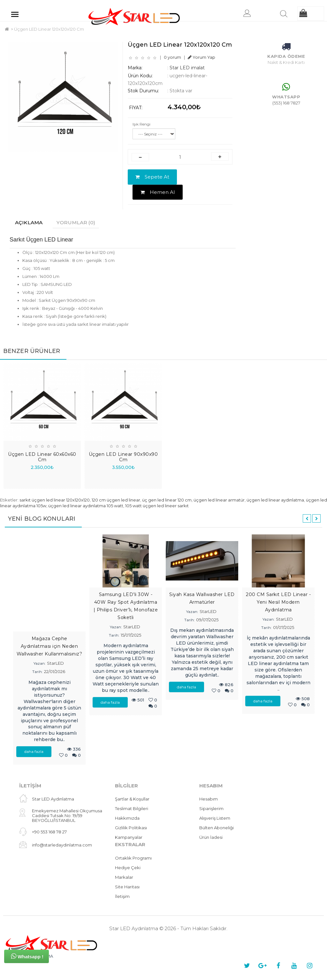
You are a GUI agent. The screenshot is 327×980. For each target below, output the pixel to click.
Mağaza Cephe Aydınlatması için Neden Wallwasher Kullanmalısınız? (49, 647)
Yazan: (40, 664)
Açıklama (30, 222)
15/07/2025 (131, 635)
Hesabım (209, 799)
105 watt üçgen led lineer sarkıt (157, 506)
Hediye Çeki (128, 868)
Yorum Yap (202, 57)
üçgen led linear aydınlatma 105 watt (86, 506)
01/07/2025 (284, 628)
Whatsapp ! (27, 956)
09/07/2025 (207, 620)
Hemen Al (158, 192)
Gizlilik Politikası (131, 828)
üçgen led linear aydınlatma (275, 500)
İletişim (122, 896)
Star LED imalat (187, 68)
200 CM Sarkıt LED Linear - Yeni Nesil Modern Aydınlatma (278, 602)
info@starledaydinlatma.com (62, 845)
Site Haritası (127, 887)
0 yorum (172, 57)
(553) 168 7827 (286, 103)
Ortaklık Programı (133, 858)
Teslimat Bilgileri (132, 809)
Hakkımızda (127, 818)
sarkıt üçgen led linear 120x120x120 (55, 500)
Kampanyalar (129, 838)
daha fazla (34, 752)
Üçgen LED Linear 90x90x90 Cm (123, 457)
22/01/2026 (55, 672)
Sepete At (152, 177)
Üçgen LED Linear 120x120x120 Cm (49, 29)
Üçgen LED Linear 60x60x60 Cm (42, 457)
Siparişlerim (211, 809)
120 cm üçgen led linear (116, 500)
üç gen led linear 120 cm (167, 500)
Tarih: (38, 672)
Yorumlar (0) (78, 222)
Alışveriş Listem (215, 818)
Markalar (124, 877)
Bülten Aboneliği (217, 828)
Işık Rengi (141, 124)
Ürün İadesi (211, 838)
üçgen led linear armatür (219, 500)
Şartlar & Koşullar (132, 799)
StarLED (55, 663)
